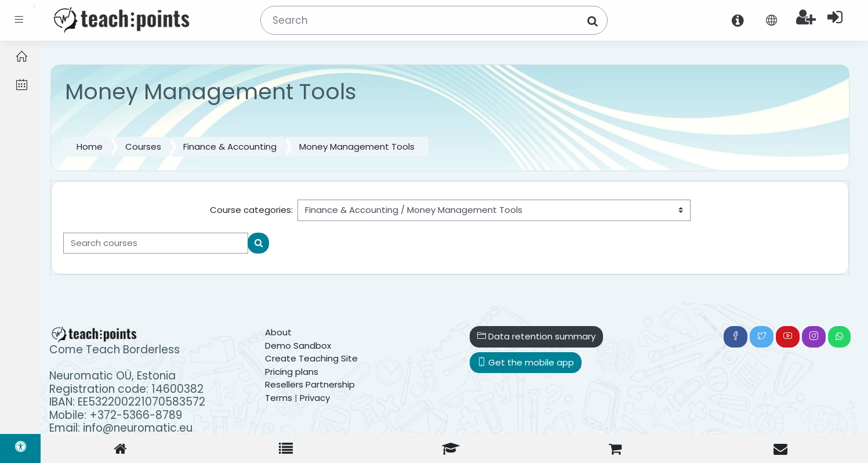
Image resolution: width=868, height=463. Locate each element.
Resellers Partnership (310, 384)
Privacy (315, 398)
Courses (143, 147)
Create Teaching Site (311, 358)
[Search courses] (156, 243)
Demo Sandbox (298, 346)
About (278, 332)
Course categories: (251, 210)
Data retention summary (536, 336)
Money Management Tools (357, 147)
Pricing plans (292, 372)
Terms (279, 398)
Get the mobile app (526, 362)
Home (90, 147)
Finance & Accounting (230, 147)
